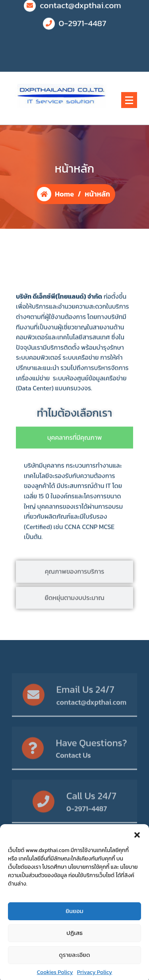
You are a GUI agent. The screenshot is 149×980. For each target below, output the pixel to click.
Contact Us (73, 767)
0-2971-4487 (83, 17)
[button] (137, 857)
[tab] (74, 468)
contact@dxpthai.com (92, 714)
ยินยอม (74, 934)
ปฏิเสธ (74, 955)
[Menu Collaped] (129, 100)
